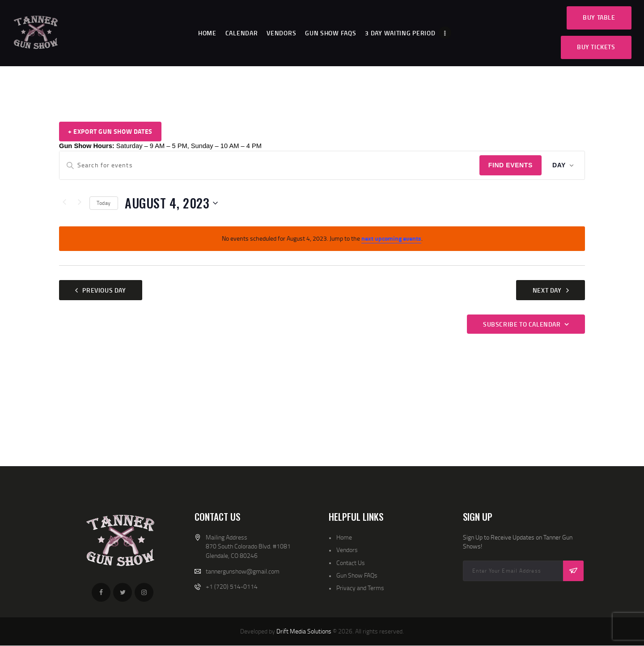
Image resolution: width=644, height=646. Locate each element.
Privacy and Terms (360, 588)
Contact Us (351, 563)
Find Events (511, 165)
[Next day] (80, 203)
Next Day (547, 290)
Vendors (347, 550)
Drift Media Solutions (304, 631)
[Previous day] (64, 203)
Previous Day (104, 290)
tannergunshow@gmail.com (243, 571)
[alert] (322, 239)
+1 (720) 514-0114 (232, 586)
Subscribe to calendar (522, 324)
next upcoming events (391, 238)
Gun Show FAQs (357, 575)
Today (104, 203)
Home (344, 537)
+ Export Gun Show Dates (110, 131)
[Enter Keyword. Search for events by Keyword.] (269, 165)
